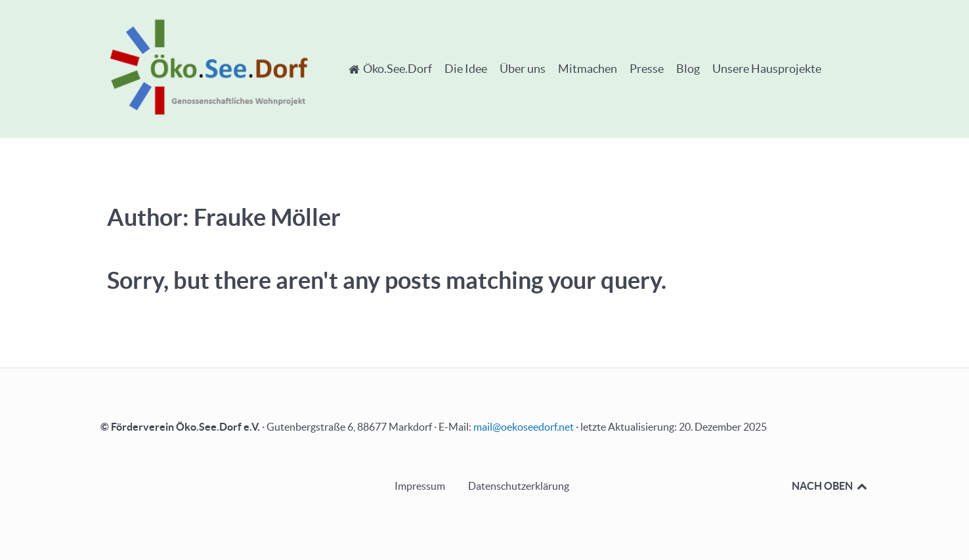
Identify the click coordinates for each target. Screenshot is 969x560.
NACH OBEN (830, 486)
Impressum (420, 486)
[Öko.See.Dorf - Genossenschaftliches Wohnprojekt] (209, 67)
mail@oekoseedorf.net (524, 427)
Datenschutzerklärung (519, 486)
